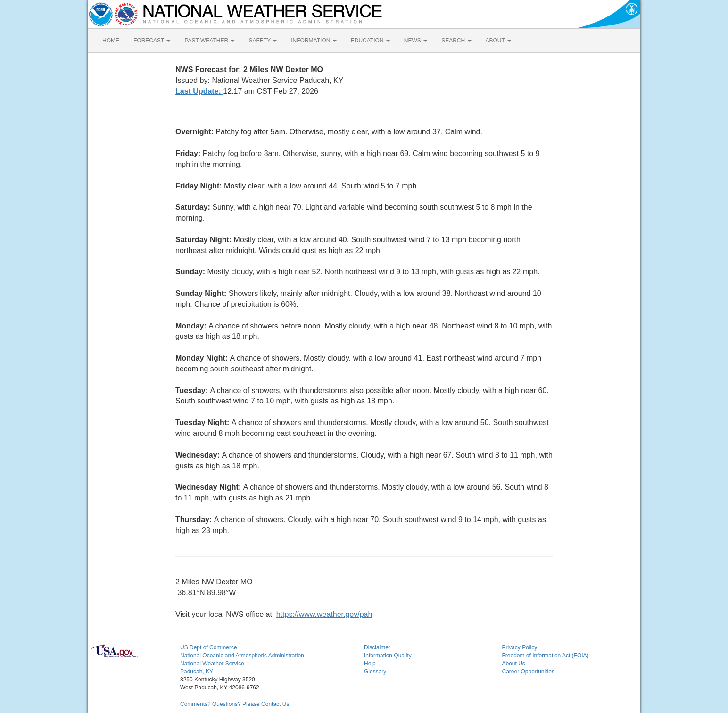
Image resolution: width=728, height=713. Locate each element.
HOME (111, 41)
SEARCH (456, 41)
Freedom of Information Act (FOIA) (546, 656)
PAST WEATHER (209, 41)
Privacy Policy (520, 647)
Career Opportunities (528, 672)
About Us (514, 664)
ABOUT (498, 41)
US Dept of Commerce (209, 647)
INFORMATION (314, 41)
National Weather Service (212, 664)
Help (370, 664)
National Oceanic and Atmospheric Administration (242, 656)
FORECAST (152, 41)
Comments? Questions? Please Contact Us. (236, 704)
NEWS (416, 41)
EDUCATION (370, 41)
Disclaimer (377, 647)
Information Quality (388, 656)
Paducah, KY (197, 672)
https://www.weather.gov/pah (324, 614)
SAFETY (263, 41)
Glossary (375, 672)
